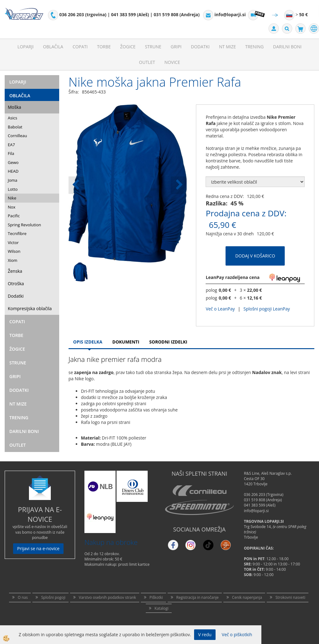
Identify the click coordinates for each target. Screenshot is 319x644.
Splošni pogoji (53, 597)
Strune (153, 47)
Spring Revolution (24, 225)
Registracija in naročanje (198, 597)
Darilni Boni (287, 47)
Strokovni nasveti (290, 597)
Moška (14, 107)
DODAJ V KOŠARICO (255, 256)
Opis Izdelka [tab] (88, 342)
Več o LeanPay (220, 309)
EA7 (11, 145)
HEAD (13, 171)
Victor (13, 243)
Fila (11, 153)
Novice (172, 62)
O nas (23, 597)
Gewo (13, 162)
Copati (80, 47)
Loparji (26, 47)
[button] (179, 185)
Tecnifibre (17, 233)
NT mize (227, 47)
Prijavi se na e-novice (38, 548)
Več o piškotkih (237, 634)
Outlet (147, 62)
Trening (254, 47)
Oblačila (53, 47)
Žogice (128, 47)
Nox (12, 207)
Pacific (14, 216)
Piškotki (156, 597)
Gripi (176, 47)
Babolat (15, 127)
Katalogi (162, 608)
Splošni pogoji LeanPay (267, 309)
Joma (13, 180)
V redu (205, 634)
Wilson (14, 251)
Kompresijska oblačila (30, 308)
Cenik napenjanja (247, 597)
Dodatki (200, 47)
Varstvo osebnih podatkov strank (107, 597)
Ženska (15, 271)
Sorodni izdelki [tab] (168, 342)
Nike (12, 198)
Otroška (16, 284)
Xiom (13, 260)
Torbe (104, 47)
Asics (12, 118)
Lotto (13, 189)
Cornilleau (17, 136)
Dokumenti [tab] (126, 342)
